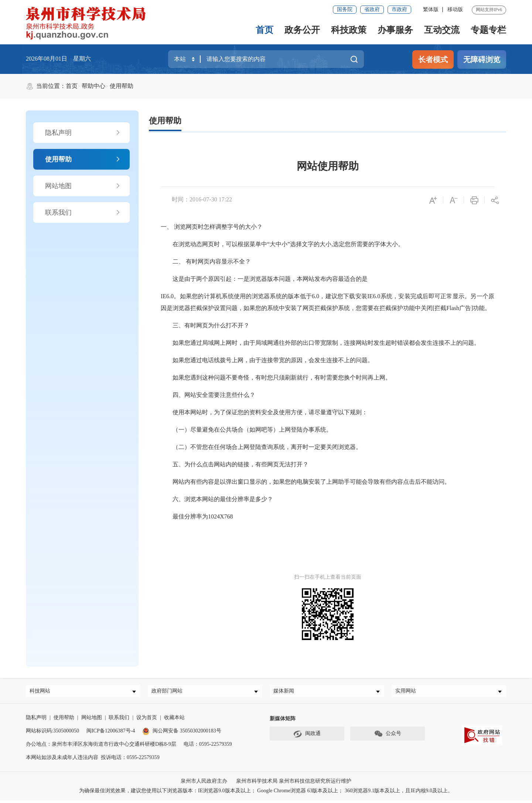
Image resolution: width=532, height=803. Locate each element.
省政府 (372, 9)
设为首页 (147, 720)
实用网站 (408, 692)
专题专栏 (488, 30)
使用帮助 (122, 86)
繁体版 (431, 9)
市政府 (399, 9)
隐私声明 (83, 133)
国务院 (345, 9)
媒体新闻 (286, 692)
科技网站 (42, 692)
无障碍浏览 (482, 59)
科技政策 (349, 30)
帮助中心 (93, 86)
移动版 (455, 9)
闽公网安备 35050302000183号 (182, 734)
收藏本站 (174, 720)
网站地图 (83, 186)
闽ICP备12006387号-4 (111, 734)
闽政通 (307, 737)
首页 (265, 30)
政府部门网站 (170, 692)
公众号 (388, 737)
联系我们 (83, 212)
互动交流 (442, 30)
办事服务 (395, 30)
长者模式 (433, 59)
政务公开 (302, 30)
